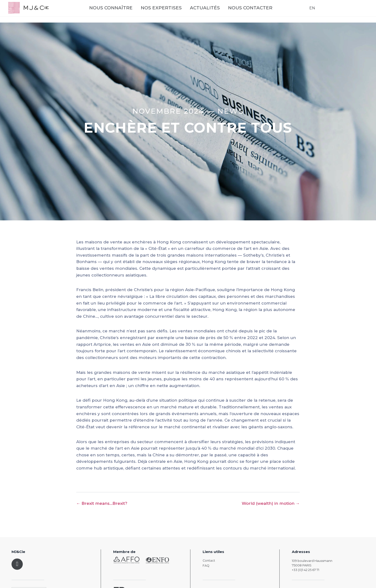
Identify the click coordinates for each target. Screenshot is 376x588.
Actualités (219, 12)
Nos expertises (175, 12)
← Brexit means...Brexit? (102, 503)
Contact (209, 561)
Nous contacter (264, 12)
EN (309, 12)
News (231, 111)
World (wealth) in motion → (271, 503)
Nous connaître (125, 12)
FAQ (206, 566)
